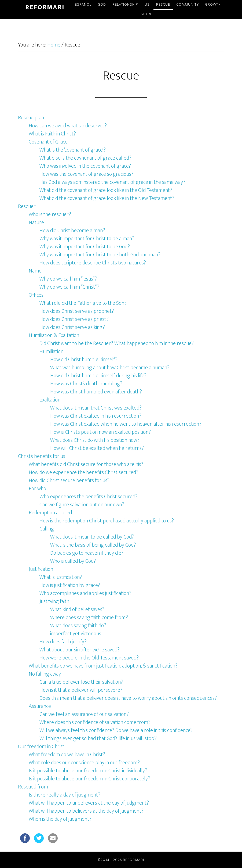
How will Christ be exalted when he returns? (97, 448)
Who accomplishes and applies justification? (85, 593)
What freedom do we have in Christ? (67, 755)
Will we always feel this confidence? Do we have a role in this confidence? (116, 730)
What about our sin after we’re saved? (80, 650)
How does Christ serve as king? (72, 327)
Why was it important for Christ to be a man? (87, 239)
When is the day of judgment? (60, 819)
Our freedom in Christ (41, 747)
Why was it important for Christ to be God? (85, 247)
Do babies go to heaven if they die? (87, 553)
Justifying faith (54, 601)
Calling (47, 529)
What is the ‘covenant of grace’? (73, 150)
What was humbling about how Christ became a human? (110, 368)
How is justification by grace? (70, 585)
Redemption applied (50, 513)
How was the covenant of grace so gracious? (86, 174)
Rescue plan (31, 118)
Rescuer (27, 206)
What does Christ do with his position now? (95, 440)
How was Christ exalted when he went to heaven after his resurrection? (126, 424)
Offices (36, 295)
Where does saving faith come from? (89, 618)
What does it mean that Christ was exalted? (96, 408)
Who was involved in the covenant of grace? (85, 166)
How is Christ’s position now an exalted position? (100, 432)
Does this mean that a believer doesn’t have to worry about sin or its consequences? (128, 698)
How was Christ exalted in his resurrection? (96, 416)
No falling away (45, 674)
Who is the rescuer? (50, 214)
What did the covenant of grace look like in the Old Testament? (106, 190)
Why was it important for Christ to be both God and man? (100, 255)
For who (37, 489)
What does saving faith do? (78, 626)
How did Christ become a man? (72, 231)
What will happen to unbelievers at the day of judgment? (89, 803)
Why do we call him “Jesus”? (68, 279)
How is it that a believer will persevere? (81, 690)
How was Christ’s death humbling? (86, 384)
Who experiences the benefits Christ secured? (89, 497)
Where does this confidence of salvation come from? (95, 722)
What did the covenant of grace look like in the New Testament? (107, 198)
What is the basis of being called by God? (93, 545)
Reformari (45, 7)
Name (35, 271)
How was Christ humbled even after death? (96, 392)
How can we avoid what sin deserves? (68, 126)
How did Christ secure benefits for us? (69, 480)
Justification (41, 569)
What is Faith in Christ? (52, 134)
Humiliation (51, 351)
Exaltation (50, 400)
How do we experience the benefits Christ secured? (84, 472)
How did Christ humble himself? (84, 360)
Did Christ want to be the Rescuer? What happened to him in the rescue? (117, 343)
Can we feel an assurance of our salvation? (84, 714)
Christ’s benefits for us (42, 456)
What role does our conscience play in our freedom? (84, 763)
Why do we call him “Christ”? (69, 287)
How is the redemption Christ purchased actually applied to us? (107, 521)
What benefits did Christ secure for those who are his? (86, 464)
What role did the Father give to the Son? (83, 303)
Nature (36, 223)
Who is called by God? (73, 561)
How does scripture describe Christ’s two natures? (93, 263)
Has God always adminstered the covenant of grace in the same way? (112, 182)
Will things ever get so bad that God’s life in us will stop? (98, 738)
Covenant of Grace (48, 142)
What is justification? (61, 577)
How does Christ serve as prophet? (77, 311)
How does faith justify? (63, 642)
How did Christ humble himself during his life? (98, 376)
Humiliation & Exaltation (54, 335)
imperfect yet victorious (76, 634)
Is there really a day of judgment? (65, 795)
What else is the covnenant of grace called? (85, 158)
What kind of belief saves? (77, 609)
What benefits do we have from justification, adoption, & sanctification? (103, 666)
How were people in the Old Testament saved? (89, 658)
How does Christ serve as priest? (74, 319)
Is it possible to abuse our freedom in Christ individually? (88, 771)
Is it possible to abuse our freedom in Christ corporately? (89, 779)
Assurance (40, 706)
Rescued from (33, 787)
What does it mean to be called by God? (92, 537)
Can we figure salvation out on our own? (82, 505)
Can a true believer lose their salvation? (81, 682)
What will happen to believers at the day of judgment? (86, 811)
